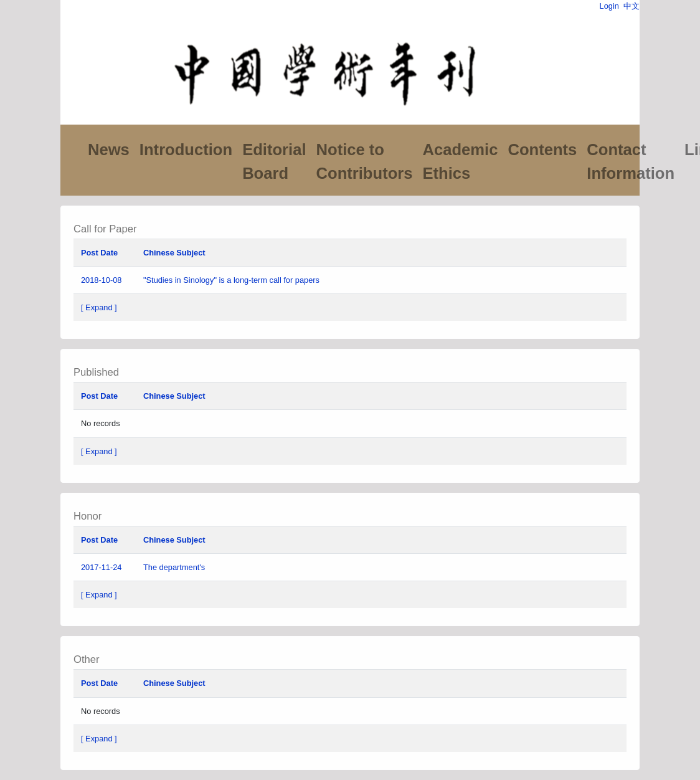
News (109, 150)
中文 (631, 6)
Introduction (186, 150)
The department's (175, 567)
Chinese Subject (174, 253)
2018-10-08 (101, 280)
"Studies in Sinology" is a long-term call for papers (231, 280)
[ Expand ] (99, 307)
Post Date (99, 253)
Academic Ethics (460, 161)
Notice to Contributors (365, 161)
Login (609, 6)
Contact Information (631, 161)
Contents (542, 150)
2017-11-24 (101, 567)
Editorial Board (274, 161)
